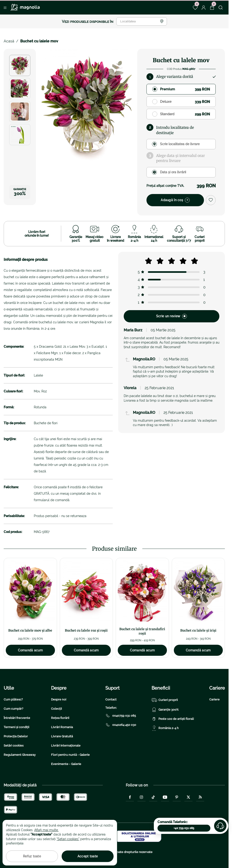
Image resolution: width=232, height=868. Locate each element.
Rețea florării (60, 718)
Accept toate (88, 856)
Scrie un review (172, 316)
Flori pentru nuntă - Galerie (70, 755)
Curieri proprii (165, 700)
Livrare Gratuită (62, 736)
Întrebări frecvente (17, 718)
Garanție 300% (165, 710)
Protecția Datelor (16, 736)
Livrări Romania (62, 727)
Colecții (56, 709)
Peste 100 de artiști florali (173, 719)
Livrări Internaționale (66, 746)
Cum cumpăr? (13, 709)
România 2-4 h (165, 728)
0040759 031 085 (121, 716)
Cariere (214, 699)
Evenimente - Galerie (66, 764)
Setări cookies (14, 746)
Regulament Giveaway (20, 755)
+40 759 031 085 (184, 828)
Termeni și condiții (16, 727)
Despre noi (59, 699)
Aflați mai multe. (46, 830)
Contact (111, 699)
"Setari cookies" (68, 839)
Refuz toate (32, 856)
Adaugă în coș (175, 200)
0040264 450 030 (121, 725)
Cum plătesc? (13, 699)
